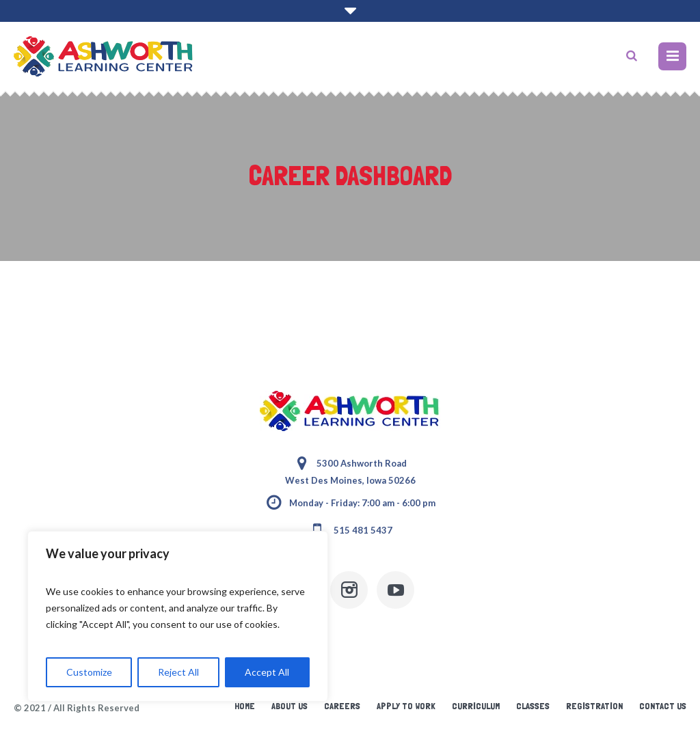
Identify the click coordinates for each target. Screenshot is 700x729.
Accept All (267, 672)
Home (245, 706)
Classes (533, 706)
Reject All (178, 672)
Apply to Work (406, 706)
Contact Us (663, 706)
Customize (89, 672)
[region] (178, 616)
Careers (342, 706)
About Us (290, 706)
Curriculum (476, 706)
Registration (594, 706)
